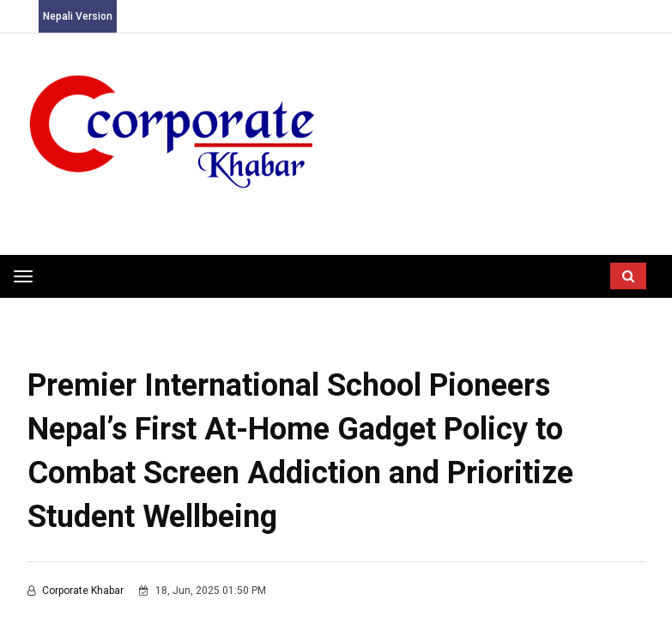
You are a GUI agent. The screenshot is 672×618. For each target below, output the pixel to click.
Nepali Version (78, 16)
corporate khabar (77, 591)
